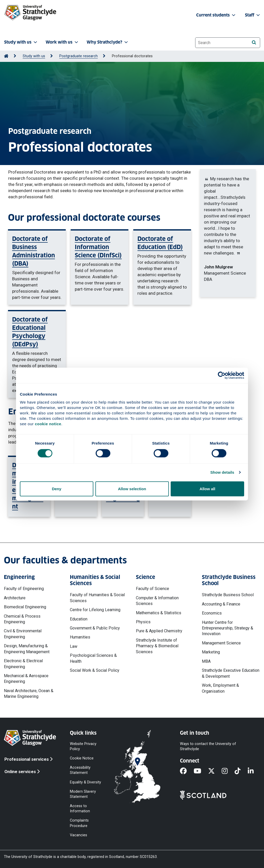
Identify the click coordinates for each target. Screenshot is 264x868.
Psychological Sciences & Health (93, 658)
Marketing (211, 652)
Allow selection (132, 489)
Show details (222, 472)
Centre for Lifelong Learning (95, 610)
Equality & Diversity (85, 782)
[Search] (254, 42)
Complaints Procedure (79, 823)
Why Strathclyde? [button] (108, 42)
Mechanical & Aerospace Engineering (26, 679)
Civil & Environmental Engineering (23, 634)
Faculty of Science (152, 589)
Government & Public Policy (95, 628)
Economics (212, 613)
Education (79, 619)
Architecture (15, 598)
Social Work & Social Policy (95, 670)
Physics (143, 622)
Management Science (221, 643)
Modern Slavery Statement (83, 794)
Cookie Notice (82, 758)
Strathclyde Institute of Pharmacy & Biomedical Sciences (157, 646)
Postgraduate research (79, 56)
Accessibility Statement (80, 770)
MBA (206, 661)
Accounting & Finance (221, 604)
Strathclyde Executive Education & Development (231, 673)
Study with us (34, 56)
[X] (215, 771)
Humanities (80, 637)
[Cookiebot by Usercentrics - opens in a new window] (222, 375)
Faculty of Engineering (24, 589)
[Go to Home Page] (6, 56)
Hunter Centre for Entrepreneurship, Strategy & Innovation (228, 628)
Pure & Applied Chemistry (159, 631)
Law (74, 646)
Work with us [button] (62, 42)
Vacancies (79, 835)
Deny (57, 489)
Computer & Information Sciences (157, 601)
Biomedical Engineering (25, 607)
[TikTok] (241, 771)
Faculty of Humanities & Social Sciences (97, 598)
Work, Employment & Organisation (220, 688)
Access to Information (80, 809)
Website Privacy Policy (83, 746)
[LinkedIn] (254, 771)
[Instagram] (228, 771)
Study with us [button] (21, 42)
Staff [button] (253, 15)
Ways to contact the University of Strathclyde (208, 746)
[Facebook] (187, 771)
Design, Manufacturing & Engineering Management (27, 649)
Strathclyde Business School (228, 595)
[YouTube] (201, 771)
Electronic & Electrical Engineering (23, 664)
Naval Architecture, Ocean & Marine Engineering (29, 694)
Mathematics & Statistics (159, 613)
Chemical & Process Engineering (22, 619)
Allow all (207, 489)
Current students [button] (216, 15)
